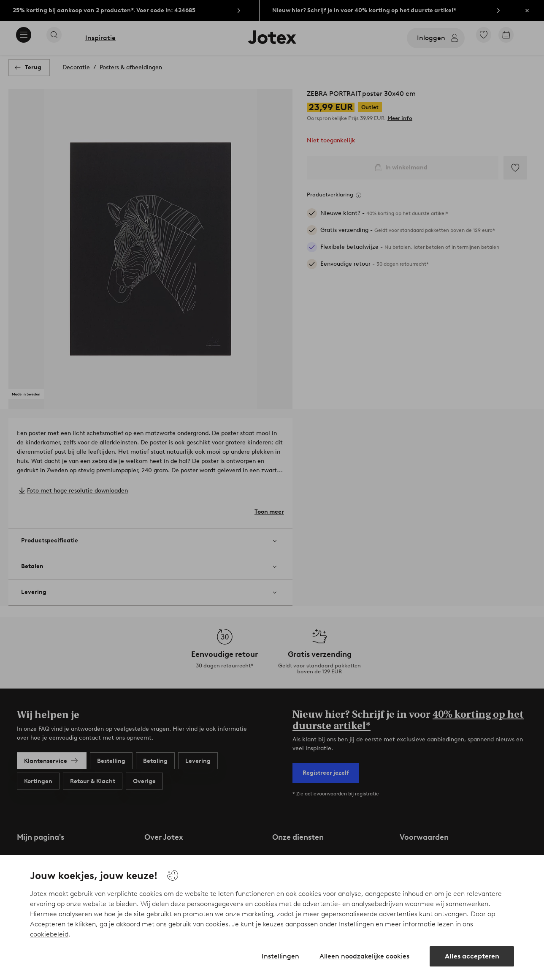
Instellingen (280, 956)
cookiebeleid (49, 934)
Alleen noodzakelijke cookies (364, 956)
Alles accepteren (472, 956)
